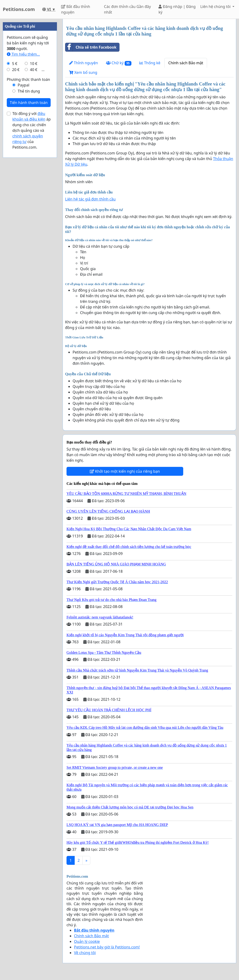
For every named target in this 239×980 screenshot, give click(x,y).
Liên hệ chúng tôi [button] (216, 7)
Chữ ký (119, 63)
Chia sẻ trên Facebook (91, 47)
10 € (34, 64)
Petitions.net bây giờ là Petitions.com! (107, 947)
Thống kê (150, 63)
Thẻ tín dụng (29, 91)
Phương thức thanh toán (28, 79)
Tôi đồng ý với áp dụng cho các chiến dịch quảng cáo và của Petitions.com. (32, 130)
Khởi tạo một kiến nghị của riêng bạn (125, 471)
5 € (15, 64)
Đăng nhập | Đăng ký (177, 9)
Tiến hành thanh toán (29, 103)
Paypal (24, 85)
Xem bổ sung (83, 72)
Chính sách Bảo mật (186, 63)
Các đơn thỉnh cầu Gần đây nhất (128, 9)
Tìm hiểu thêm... (23, 54)
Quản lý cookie (87, 941)
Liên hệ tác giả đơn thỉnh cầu (90, 199)
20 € (16, 70)
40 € (34, 70)
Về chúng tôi (85, 953)
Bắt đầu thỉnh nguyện (76, 9)
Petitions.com (19, 9)
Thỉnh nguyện (84, 63)
